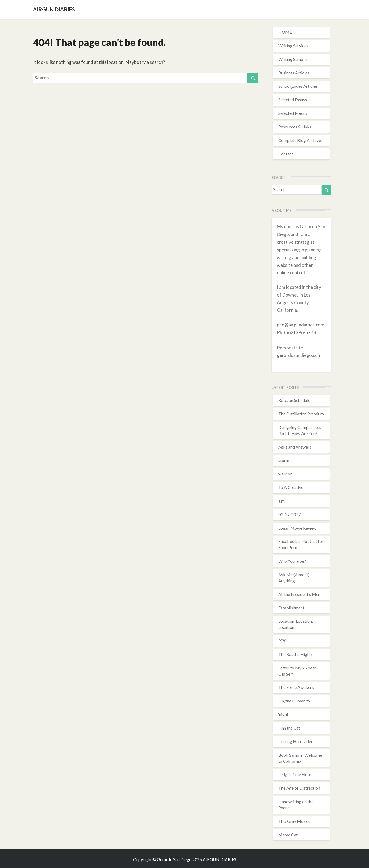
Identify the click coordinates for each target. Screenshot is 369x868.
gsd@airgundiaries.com (301, 325)
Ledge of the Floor (295, 774)
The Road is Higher (296, 654)
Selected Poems (293, 113)
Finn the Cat (289, 728)
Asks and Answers (295, 447)
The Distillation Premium (301, 414)
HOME (285, 32)
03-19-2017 (289, 514)
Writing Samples (293, 59)
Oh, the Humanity (294, 701)
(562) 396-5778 (300, 332)
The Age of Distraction (299, 788)
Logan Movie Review (297, 528)
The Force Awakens (296, 687)
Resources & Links (295, 127)
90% (282, 641)
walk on (285, 474)
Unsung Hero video (296, 741)
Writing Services (293, 46)
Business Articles (294, 73)
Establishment (291, 608)
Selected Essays (293, 100)
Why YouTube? (292, 561)
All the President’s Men (299, 594)
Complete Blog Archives (300, 140)
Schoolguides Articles (298, 86)
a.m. (282, 501)
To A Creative (291, 487)
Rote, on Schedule (294, 400)
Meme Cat (288, 835)
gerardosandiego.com (299, 355)
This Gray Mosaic (295, 821)
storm (284, 460)
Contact (286, 154)
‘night (283, 714)
